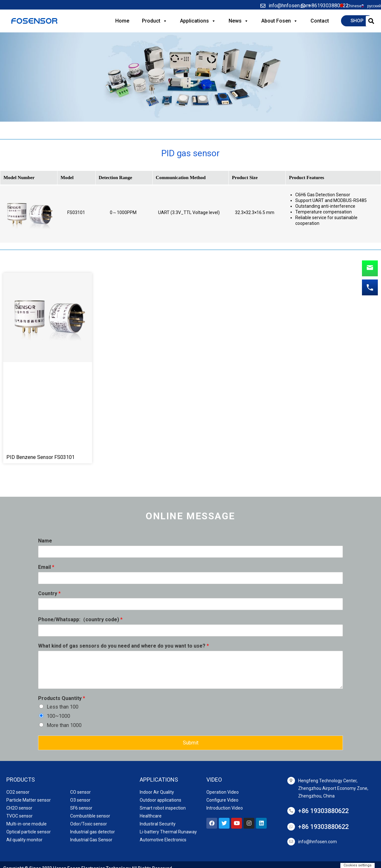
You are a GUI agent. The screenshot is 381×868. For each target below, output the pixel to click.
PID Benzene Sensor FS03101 (40, 457)
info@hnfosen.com (317, 842)
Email (46, 567)
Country (49, 593)
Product (155, 21)
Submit (191, 743)
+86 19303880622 (323, 811)
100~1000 (58, 716)
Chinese (354, 6)
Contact (320, 21)
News (239, 21)
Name (45, 541)
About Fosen (280, 21)
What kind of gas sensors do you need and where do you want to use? (124, 646)
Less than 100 (63, 707)
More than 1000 (64, 725)
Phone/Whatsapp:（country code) (80, 619)
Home (122, 21)
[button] (357, 21)
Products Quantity (62, 698)
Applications (198, 21)
